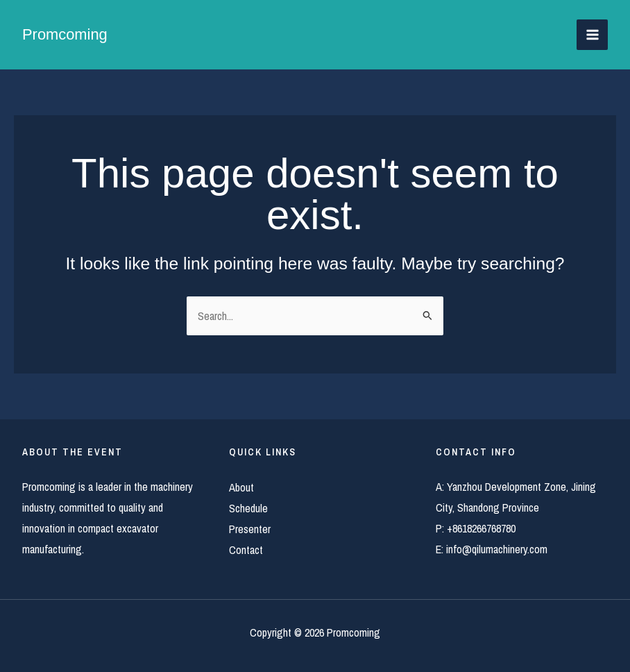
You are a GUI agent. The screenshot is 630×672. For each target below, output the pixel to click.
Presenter (250, 529)
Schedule (248, 508)
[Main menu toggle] (592, 35)
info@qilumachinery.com (497, 549)
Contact (246, 550)
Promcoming (65, 34)
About (241, 487)
